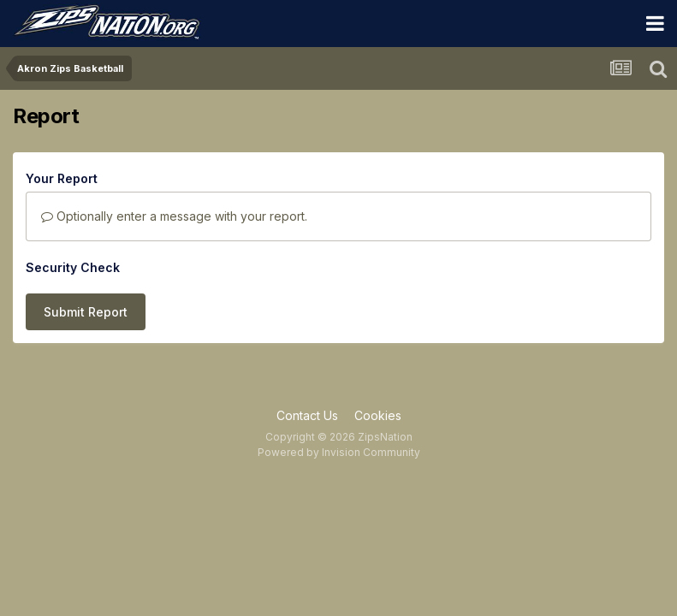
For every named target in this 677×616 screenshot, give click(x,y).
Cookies (378, 415)
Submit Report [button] (86, 312)
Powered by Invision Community (339, 452)
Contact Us (307, 415)
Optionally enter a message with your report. (174, 216)
